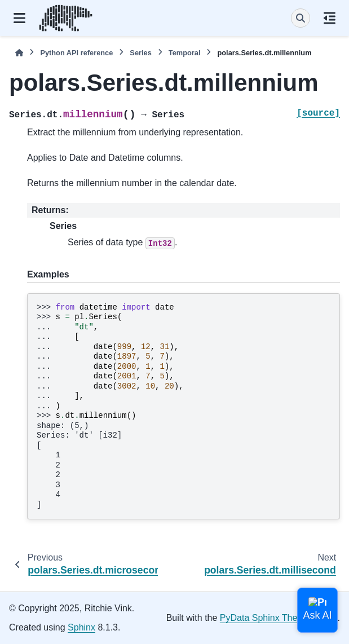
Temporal (185, 53)
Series (140, 53)
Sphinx (81, 627)
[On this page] (330, 18)
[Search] (301, 18)
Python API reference (76, 53)
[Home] (19, 53)
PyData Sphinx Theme (265, 618)
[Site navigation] (19, 18)
